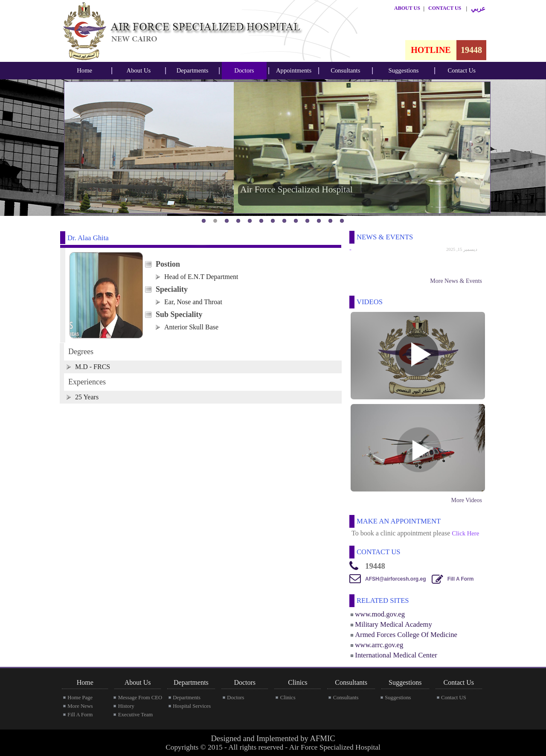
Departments (193, 70)
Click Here (465, 533)
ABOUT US (407, 8)
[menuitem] (84, 71)
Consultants (345, 70)
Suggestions (404, 70)
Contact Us (462, 70)
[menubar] (84, 71)
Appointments (294, 70)
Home (84, 70)
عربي (478, 9)
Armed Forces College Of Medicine (406, 635)
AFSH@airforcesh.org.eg (395, 579)
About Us (139, 70)
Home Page (80, 698)
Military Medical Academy (393, 624)
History (126, 706)
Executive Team (135, 715)
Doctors (244, 70)
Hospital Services (192, 706)
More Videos (467, 500)
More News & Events (456, 281)
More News (80, 706)
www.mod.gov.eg (380, 614)
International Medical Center (396, 655)
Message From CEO (140, 698)
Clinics (288, 698)
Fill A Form (461, 579)
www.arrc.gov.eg (379, 645)
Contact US (454, 698)
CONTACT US (445, 8)
